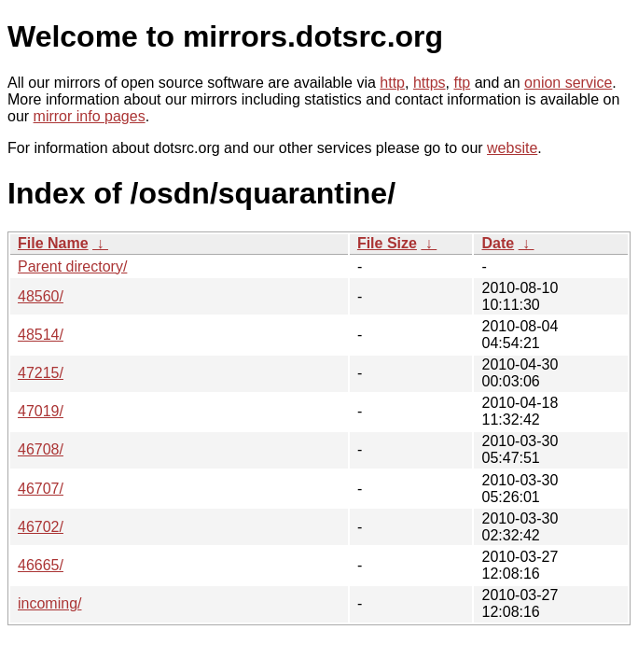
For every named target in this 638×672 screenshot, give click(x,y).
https (430, 83)
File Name (53, 243)
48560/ (41, 296)
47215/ (41, 373)
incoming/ (49, 603)
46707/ (41, 489)
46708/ (41, 449)
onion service (568, 83)
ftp (462, 83)
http (392, 83)
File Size (387, 243)
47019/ (41, 411)
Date (498, 243)
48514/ (41, 335)
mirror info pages (90, 116)
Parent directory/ (72, 266)
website (512, 148)
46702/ (41, 527)
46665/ (41, 565)
